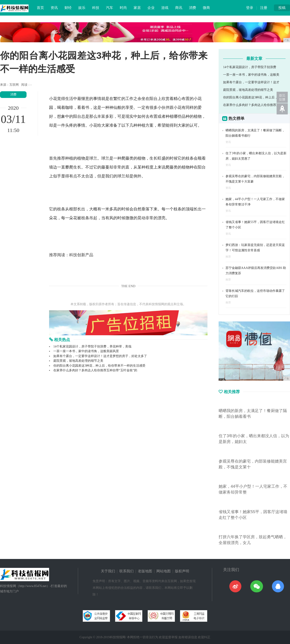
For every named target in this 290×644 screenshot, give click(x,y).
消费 (193, 8)
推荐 (228, 257)
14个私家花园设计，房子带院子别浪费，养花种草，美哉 (92, 346)
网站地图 (164, 571)
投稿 (282, 8)
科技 (96, 8)
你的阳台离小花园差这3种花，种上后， (250, 97)
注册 (264, 8)
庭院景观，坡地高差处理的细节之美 (78, 361)
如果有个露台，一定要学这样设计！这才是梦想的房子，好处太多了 (100, 356)
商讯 (179, 8)
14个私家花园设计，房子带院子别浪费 (250, 67)
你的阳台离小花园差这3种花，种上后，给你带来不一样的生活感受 (99, 366)
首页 (40, 8)
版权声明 (182, 571)
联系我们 (126, 571)
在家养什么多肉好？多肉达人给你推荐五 (251, 105)
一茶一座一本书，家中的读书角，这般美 (251, 75)
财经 (68, 8)
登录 (250, 8)
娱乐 (82, 8)
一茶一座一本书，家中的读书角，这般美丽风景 (86, 351)
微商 (206, 8)
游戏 (165, 8)
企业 (151, 8)
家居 (137, 8)
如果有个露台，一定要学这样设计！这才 (251, 82)
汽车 (110, 8)
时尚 (123, 8)
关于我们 (108, 571)
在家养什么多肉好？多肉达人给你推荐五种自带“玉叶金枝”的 (95, 370)
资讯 (54, 8)
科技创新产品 (81, 255)
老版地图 (145, 571)
